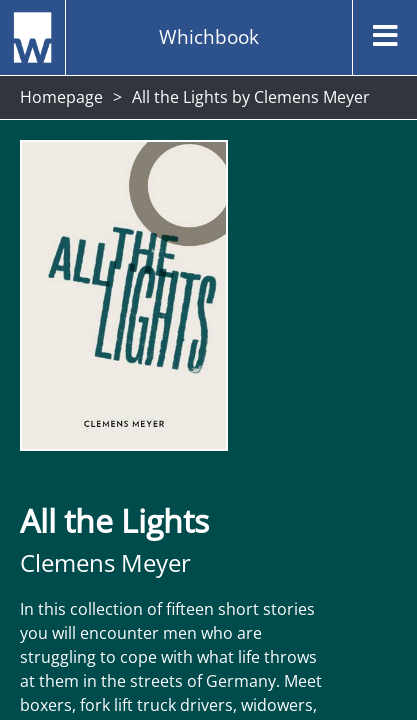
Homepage (61, 97)
